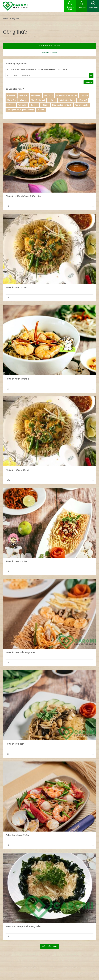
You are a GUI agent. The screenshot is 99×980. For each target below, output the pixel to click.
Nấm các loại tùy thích (62, 105)
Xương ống (36, 95)
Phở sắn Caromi (38, 100)
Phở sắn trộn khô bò (16, 561)
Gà (52, 100)
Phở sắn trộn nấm (15, 744)
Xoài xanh (11, 95)
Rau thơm (22, 105)
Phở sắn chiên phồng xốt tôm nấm (23, 196)
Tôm (45, 105)
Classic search (49, 52)
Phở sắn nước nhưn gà (17, 470)
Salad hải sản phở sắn (17, 835)
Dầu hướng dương (67, 100)
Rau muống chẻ (82, 105)
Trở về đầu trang (49, 946)
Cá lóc (34, 105)
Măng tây (24, 100)
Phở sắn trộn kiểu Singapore (20, 653)
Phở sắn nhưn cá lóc (16, 288)
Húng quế (83, 100)
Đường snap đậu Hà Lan (66, 95)
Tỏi (11, 105)
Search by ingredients (49, 46)
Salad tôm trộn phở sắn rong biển (23, 926)
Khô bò (41, 110)
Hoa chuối (48, 95)
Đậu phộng (12, 100)
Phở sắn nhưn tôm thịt (17, 379)
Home (5, 19)
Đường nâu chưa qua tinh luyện (20, 110)
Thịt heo (84, 95)
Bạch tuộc (23, 95)
